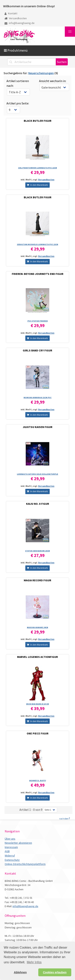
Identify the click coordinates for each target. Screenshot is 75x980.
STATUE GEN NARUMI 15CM (37, 551)
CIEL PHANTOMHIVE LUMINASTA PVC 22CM (37, 168)
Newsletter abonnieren (18, 843)
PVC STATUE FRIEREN (38, 321)
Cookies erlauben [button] (55, 972)
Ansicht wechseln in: (53, 81)
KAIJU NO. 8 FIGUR (38, 504)
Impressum (11, 847)
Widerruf (10, 856)
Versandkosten (16, 18)
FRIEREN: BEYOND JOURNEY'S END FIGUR (38, 274)
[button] (70, 32)
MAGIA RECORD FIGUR (37, 580)
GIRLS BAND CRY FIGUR (37, 350)
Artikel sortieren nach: (18, 83)
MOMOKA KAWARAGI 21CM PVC (37, 397)
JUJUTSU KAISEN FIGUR (38, 427)
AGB (7, 851)
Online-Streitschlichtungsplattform (25, 864)
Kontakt (11, 13)
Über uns (10, 839)
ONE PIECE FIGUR (38, 733)
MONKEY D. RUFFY (38, 780)
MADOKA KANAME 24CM (37, 627)
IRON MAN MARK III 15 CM (37, 704)
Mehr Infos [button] (34, 962)
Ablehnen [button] (20, 972)
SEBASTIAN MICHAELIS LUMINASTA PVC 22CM (37, 244)
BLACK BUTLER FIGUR (38, 121)
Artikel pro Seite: (18, 103)
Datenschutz (12, 860)
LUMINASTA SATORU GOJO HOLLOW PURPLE (37, 474)
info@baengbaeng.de (20, 23)
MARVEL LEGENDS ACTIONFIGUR (37, 657)
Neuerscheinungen (41, 73)
